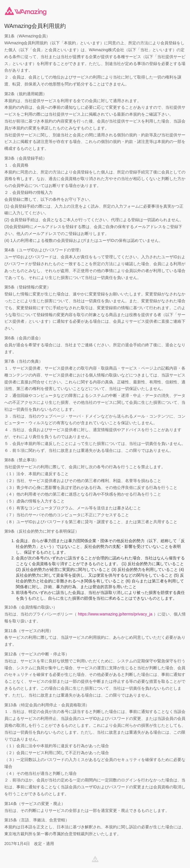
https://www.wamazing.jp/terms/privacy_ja (115, 614)
